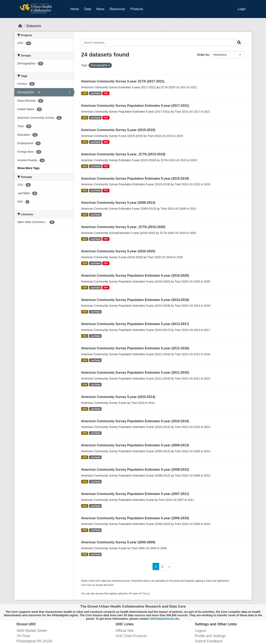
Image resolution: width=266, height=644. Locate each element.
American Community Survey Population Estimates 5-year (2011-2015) (135, 373)
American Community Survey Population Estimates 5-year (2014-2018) (135, 300)
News (100, 9)
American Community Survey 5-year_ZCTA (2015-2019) (123, 154)
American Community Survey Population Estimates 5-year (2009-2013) (135, 445)
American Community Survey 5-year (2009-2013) (118, 203)
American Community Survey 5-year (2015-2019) (118, 130)
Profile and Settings (210, 636)
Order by (203, 55)
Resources (117, 9)
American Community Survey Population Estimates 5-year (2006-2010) (135, 518)
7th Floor (24, 636)
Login (242, 9)
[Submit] (239, 43)
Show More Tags (29, 168)
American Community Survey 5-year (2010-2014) (118, 397)
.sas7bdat (95, 93)
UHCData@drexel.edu (164, 619)
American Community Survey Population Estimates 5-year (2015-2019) (135, 179)
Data (88, 8)
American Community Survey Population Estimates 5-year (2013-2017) (135, 324)
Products (137, 9)
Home (75, 9)
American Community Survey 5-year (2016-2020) (118, 251)
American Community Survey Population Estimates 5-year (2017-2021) (135, 106)
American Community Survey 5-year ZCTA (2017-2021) (123, 81)
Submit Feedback (209, 641)
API (130, 594)
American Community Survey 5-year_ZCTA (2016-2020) (123, 227)
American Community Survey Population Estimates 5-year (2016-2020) (135, 276)
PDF (106, 93)
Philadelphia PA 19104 (34, 641)
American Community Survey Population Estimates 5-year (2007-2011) (135, 494)
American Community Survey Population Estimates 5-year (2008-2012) (135, 470)
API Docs (144, 594)
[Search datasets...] (158, 42)
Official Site (125, 631)
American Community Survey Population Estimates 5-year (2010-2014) (135, 421)
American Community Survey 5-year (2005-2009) (118, 542)
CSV (85, 93)
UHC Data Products (131, 636)
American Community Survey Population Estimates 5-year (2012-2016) (135, 348)
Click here (87, 585)
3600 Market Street (32, 631)
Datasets (34, 26)
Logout (200, 631)
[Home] (20, 26)
